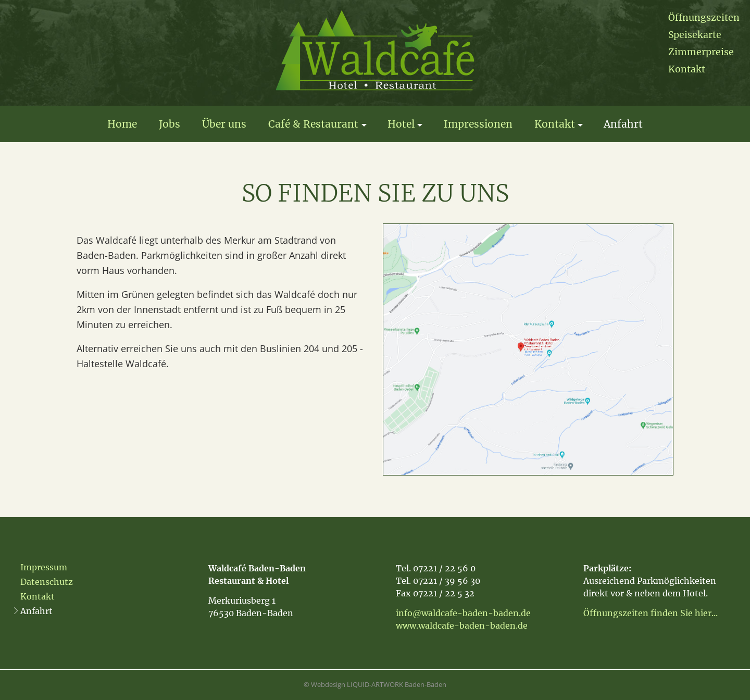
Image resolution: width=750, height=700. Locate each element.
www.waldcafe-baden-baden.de (462, 626)
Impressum (44, 567)
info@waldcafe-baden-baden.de (463, 613)
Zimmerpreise (701, 52)
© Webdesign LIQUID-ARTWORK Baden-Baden (375, 684)
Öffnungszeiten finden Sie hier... (651, 613)
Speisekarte (695, 35)
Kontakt (687, 69)
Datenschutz (47, 582)
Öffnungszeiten (704, 18)
